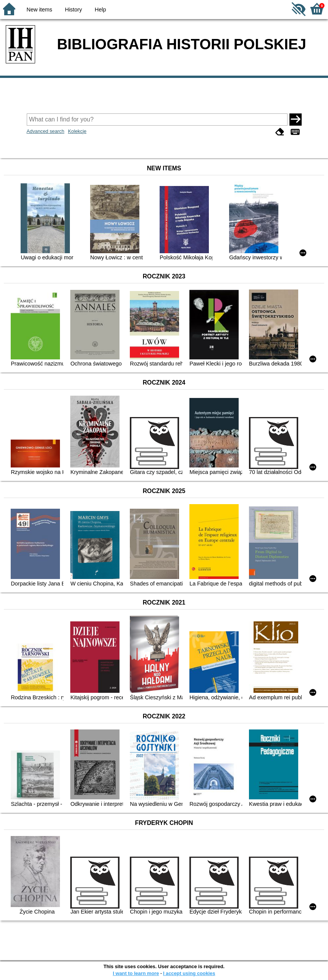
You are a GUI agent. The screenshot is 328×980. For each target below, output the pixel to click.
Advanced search (46, 131)
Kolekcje (77, 131)
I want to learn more (136, 973)
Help (100, 10)
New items (40, 10)
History (74, 10)
